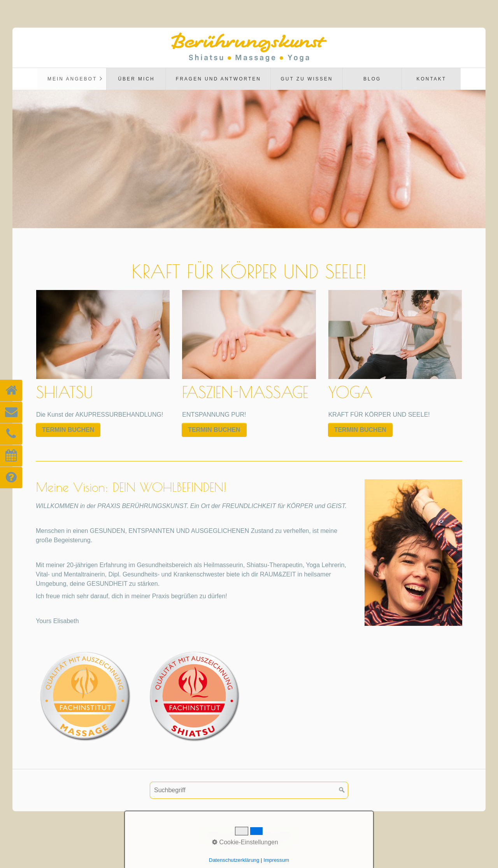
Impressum (242, 834)
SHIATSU (103, 356)
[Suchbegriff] (249, 790)
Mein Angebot (72, 79)
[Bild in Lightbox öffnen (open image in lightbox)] (414, 553)
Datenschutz (281, 834)
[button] (68, 430)
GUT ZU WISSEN (307, 79)
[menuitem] (72, 79)
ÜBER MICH (136, 79)
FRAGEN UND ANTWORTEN (218, 79)
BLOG (372, 79)
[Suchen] (342, 790)
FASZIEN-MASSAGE (249, 356)
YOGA (395, 356)
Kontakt (431, 79)
